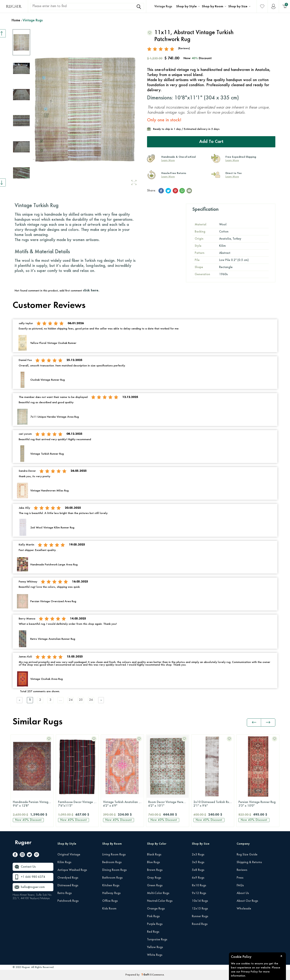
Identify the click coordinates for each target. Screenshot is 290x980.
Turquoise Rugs (157, 940)
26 (91, 700)
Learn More (168, 161)
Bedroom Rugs (112, 862)
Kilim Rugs (64, 862)
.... (60, 700)
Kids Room (109, 909)
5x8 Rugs (198, 870)
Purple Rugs (155, 924)
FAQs (240, 885)
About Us (243, 893)
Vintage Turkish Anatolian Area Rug (78, 804)
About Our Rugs (247, 901)
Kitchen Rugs (111, 885)
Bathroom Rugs (112, 878)
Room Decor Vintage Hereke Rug (123, 804)
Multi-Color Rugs (158, 893)
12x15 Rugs (200, 909)
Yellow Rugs (155, 947)
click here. (91, 291)
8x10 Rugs (199, 885)
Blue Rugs (153, 862)
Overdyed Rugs (68, 878)
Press (240, 878)
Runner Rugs (200, 916)
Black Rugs (154, 855)
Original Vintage (69, 855)
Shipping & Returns (249, 862)
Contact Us (28, 867)
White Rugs (155, 955)
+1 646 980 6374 (33, 877)
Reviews (242, 870)
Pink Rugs (153, 916)
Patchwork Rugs (68, 901)
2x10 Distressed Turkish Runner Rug (169, 804)
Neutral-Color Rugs (160, 901)
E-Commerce (157, 975)
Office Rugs (110, 901)
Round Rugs (200, 924)
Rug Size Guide (247, 855)
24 (71, 700)
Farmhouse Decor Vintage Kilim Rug (33, 804)
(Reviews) (184, 48)
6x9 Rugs (198, 878)
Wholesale (244, 909)
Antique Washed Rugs (72, 870)
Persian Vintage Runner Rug (213, 804)
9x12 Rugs (199, 893)
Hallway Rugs (111, 893)
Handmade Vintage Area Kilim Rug (259, 804)
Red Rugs (153, 932)
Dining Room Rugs (114, 870)
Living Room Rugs (114, 855)
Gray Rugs (154, 878)
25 (81, 700)
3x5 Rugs (198, 862)
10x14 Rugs (200, 901)
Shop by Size (238, 7)
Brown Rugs (155, 870)
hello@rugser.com (33, 887)
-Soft (146, 975)
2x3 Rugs (198, 855)
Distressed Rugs (68, 885)
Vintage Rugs (163, 7)
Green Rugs (155, 885)
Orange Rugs (156, 909)
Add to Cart (211, 142)
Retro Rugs (65, 893)
